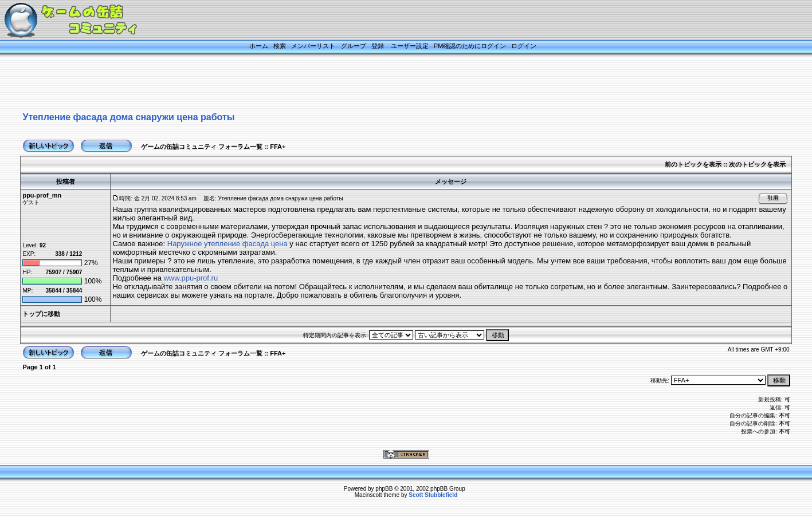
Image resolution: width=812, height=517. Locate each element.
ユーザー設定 (410, 46)
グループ (354, 46)
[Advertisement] (392, 84)
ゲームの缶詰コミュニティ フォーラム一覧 (202, 147)
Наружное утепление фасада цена (227, 244)
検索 (280, 46)
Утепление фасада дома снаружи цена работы (128, 117)
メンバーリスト (313, 46)
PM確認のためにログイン (470, 46)
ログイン (524, 46)
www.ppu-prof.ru (191, 278)
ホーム (259, 46)
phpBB (384, 489)
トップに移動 (41, 314)
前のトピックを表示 (693, 164)
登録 (378, 46)
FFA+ (278, 147)
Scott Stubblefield (433, 495)
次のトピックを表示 (757, 164)
